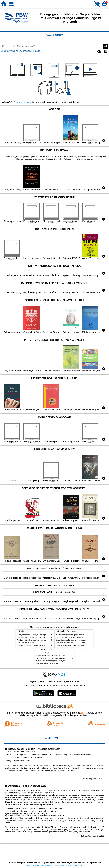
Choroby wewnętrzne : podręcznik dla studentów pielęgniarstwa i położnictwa (63, 658)
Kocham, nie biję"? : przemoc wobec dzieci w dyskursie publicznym (60, 653)
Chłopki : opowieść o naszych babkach (69, 637)
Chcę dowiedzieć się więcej (40, 865)
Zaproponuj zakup (22, 102)
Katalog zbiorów (54, 35)
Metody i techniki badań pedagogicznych (31, 645)
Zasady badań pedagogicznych (28, 643)
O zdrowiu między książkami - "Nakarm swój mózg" (33, 749)
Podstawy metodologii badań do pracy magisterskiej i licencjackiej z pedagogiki (44, 640)
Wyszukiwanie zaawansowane (16, 51)
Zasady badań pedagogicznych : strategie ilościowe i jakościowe (39, 635)
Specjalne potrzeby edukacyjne (47, 663)
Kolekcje (37, 51)
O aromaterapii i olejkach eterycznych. (26, 786)
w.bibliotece (75, 713)
